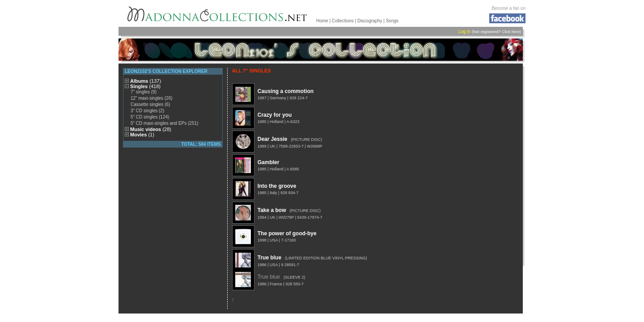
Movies (142, 135)
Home (322, 21)
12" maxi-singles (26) (152, 98)
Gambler (269, 162)
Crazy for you (275, 115)
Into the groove (277, 186)
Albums (146, 81)
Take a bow (272, 210)
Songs (392, 21)
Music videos (151, 129)
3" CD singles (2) (147, 111)
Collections (343, 21)
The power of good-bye (287, 233)
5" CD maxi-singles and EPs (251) (164, 123)
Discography (370, 21)
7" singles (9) (144, 92)
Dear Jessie (273, 139)
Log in (464, 32)
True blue (269, 258)
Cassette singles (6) (150, 104)
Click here (511, 32)
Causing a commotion (286, 91)
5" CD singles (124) (150, 117)
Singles (145, 86)
